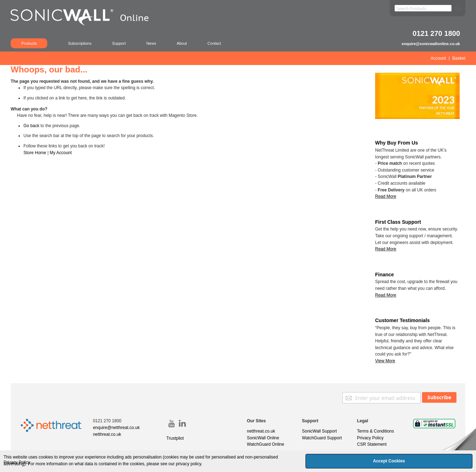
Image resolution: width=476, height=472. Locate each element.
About (182, 43)
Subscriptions (80, 43)
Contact (214, 43)
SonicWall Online (263, 438)
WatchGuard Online (266, 444)
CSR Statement (372, 444)
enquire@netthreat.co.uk (117, 428)
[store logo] (83, 27)
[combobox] (423, 8)
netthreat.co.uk (107, 434)
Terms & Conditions (375, 431)
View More (385, 361)
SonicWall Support (319, 431)
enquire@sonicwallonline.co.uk (431, 44)
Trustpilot (175, 438)
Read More (386, 249)
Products (29, 43)
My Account (61, 153)
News (151, 43)
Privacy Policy (370, 438)
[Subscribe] (439, 397)
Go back (31, 126)
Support (119, 43)
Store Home (35, 153)
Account (438, 58)
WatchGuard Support (322, 438)
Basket (459, 58)
